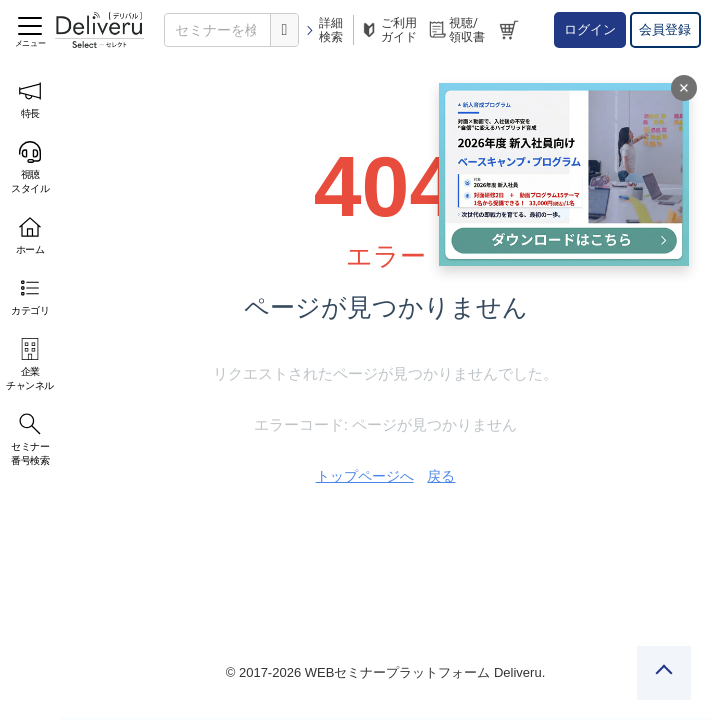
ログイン (590, 29)
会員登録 (665, 29)
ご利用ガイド (388, 30)
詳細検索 (323, 30)
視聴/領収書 (456, 30)
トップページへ (365, 476)
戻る (441, 476)
